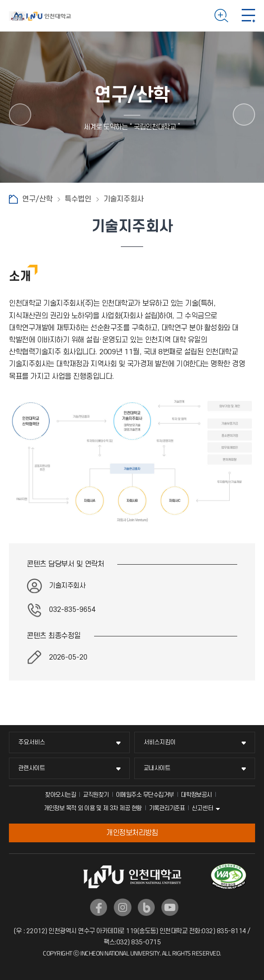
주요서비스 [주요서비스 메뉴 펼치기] (32, 742)
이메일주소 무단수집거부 (145, 795)
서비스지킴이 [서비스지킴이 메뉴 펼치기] (160, 742)
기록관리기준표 (167, 808)
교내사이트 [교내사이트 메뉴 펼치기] (157, 768)
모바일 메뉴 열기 (248, 16)
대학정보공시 (196, 795)
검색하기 (221, 16)
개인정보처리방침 (132, 833)
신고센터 (202, 808)
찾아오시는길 (60, 795)
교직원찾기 (96, 795)
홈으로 (13, 199)
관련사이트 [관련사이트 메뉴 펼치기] (32, 768)
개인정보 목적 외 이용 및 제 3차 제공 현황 (93, 808)
